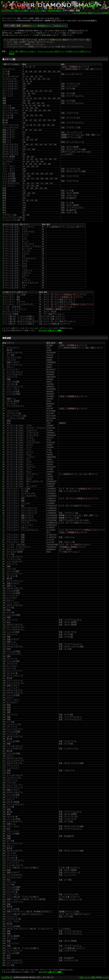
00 (80, 13)
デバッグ (96, 13)
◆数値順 (7, 338)
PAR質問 (105, 13)
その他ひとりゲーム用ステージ (78, 51)
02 (85, 13)
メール (106, 977)
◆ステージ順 (9, 59)
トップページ (7, 11)
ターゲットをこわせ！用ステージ (51, 51)
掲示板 (99, 977)
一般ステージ (27, 51)
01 (83, 13)
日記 (82, 977)
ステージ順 (13, 51)
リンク (87, 977)
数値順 (12, 54)
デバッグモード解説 (38, 11)
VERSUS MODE (54, 11)
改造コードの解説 (21, 11)
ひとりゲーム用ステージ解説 (50, 330)
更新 (93, 977)
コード (76, 13)
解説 (90, 13)
